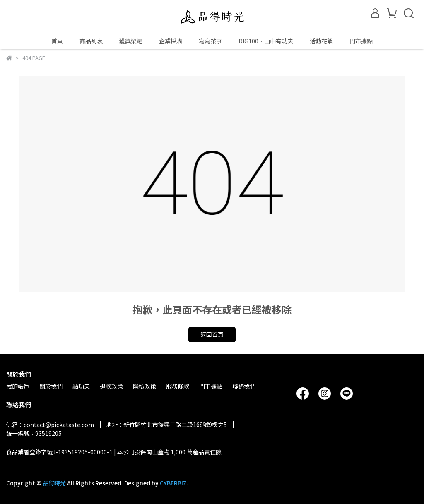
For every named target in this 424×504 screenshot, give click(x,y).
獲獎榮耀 (131, 41)
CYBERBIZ (173, 483)
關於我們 (51, 386)
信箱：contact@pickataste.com (50, 425)
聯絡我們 (244, 386)
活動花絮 (321, 41)
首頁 (57, 41)
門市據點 (361, 41)
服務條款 (178, 386)
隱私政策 (145, 386)
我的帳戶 (18, 386)
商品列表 (91, 41)
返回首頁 (212, 334)
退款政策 (111, 386)
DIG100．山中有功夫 (266, 41)
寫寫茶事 (210, 41)
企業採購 (171, 41)
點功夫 (81, 386)
